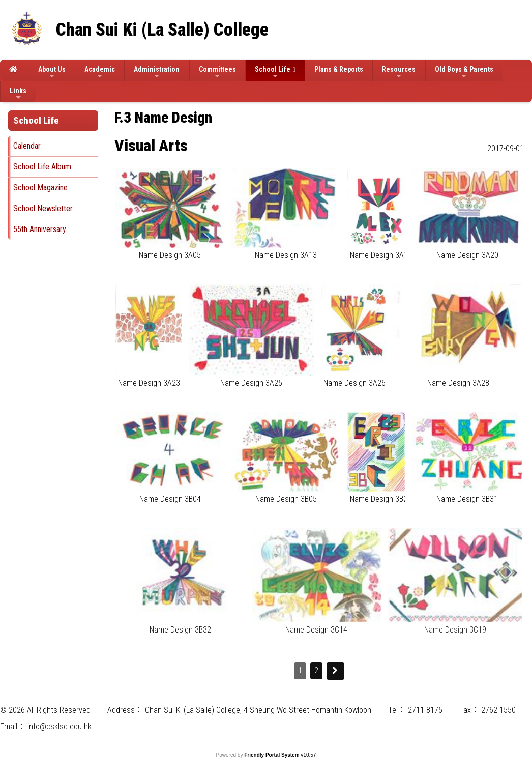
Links (18, 94)
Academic (100, 73)
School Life (273, 73)
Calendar (27, 146)
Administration (157, 73)
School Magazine (40, 188)
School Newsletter (43, 208)
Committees (217, 73)
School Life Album (42, 167)
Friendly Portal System (272, 755)
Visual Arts (151, 146)
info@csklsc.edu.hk (60, 726)
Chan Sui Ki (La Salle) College (162, 30)
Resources (399, 73)
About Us (52, 73)
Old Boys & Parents (464, 73)
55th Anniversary (40, 229)
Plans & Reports (339, 69)
